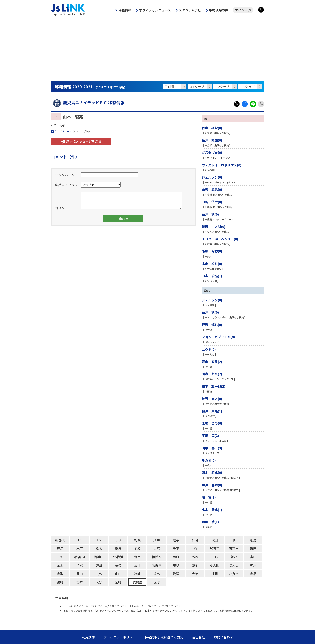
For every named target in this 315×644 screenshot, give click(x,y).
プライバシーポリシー (120, 637)
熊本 (80, 582)
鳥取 (60, 574)
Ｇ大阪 (215, 565)
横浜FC (99, 557)
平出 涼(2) (210, 435)
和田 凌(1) (210, 522)
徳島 (157, 574)
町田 (253, 548)
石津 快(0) (210, 214)
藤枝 (118, 565)
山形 (234, 540)
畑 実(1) (209, 497)
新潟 (234, 557)
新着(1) (60, 540)
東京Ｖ (234, 548)
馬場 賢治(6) (212, 423)
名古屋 (157, 565)
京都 (195, 565)
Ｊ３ (118, 540)
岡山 (80, 574)
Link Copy (261, 104)
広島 (99, 574)
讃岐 (137, 574)
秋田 (215, 540)
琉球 (157, 582)
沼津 (137, 565)
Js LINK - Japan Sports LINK (68, 10)
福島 (253, 540)
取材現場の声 (219, 10)
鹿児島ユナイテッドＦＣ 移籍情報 (88, 103)
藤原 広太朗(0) (214, 227)
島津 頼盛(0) (212, 140)
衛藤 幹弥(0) (212, 251)
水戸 (80, 548)
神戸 (253, 565)
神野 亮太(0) (212, 399)
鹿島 (60, 548)
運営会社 (198, 637)
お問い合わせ (223, 637)
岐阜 (176, 565)
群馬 (118, 548)
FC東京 (214, 548)
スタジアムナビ (190, 10)
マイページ (243, 10)
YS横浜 (118, 557)
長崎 (60, 582)
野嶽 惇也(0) (212, 325)
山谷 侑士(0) (212, 202)
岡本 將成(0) (212, 472)
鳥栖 (253, 574)
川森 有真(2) (212, 374)
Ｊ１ (80, 540)
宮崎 (118, 582)
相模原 (157, 557)
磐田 (99, 565)
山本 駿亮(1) (212, 276)
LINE (253, 104)
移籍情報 (125, 10)
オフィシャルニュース (155, 10)
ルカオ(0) (209, 460)
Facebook (245, 104)
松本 (195, 557)
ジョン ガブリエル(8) (218, 337)
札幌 (137, 540)
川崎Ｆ (60, 557)
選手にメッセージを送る (81, 141)
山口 (118, 574)
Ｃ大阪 (234, 565)
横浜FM (80, 557)
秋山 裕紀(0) (212, 128)
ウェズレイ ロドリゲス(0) (222, 165)
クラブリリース (61, 131)
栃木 (99, 548)
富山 (253, 557)
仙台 (195, 540)
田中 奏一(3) (212, 448)
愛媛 (176, 574)
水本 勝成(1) (212, 510)
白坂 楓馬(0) (212, 189)
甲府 (176, 557)
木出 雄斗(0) (212, 264)
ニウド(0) (209, 349)
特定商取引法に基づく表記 (164, 637)
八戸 (157, 540)
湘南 (137, 557)
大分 (99, 582)
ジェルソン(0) (212, 177)
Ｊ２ (99, 540)
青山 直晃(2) (212, 362)
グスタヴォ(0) (212, 152)
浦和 (137, 548)
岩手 (176, 540)
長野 (215, 557)
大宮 (157, 548)
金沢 (60, 565)
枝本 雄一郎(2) (214, 386)
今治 (195, 574)
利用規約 (88, 637)
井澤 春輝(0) (212, 485)
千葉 (176, 548)
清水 (80, 565)
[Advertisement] (157, 50)
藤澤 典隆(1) (212, 411)
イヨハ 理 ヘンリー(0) (220, 239)
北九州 (234, 574)
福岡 (215, 574)
